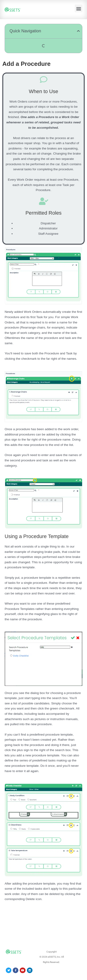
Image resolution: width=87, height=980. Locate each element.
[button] (79, 8)
